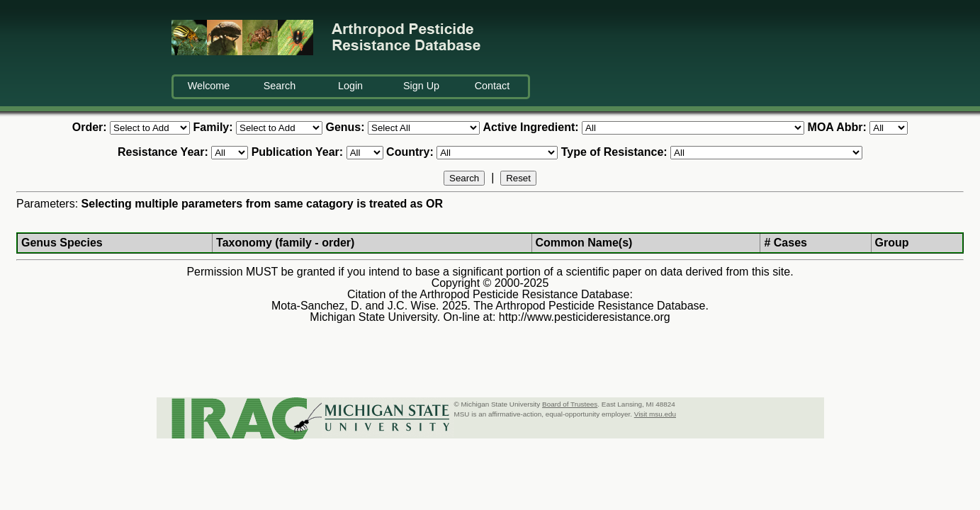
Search (280, 86)
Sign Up (421, 86)
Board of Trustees (570, 404)
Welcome (209, 86)
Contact (492, 86)
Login (350, 86)
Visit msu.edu (655, 414)
